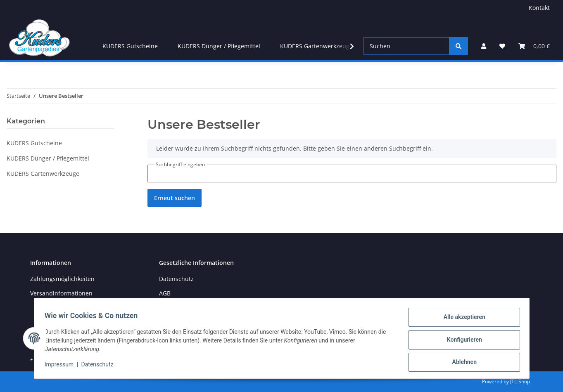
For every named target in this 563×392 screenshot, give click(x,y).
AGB (165, 293)
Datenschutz (100, 366)
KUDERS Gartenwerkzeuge (43, 174)
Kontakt (539, 8)
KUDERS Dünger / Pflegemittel (48, 158)
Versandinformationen (61, 293)
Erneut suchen (175, 198)
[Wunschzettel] (502, 46)
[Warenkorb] (534, 46)
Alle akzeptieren (462, 320)
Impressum (62, 366)
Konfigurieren (462, 341)
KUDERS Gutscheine (34, 143)
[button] (484, 46)
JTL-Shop (520, 381)
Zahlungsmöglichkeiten (62, 279)
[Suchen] (406, 46)
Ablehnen (462, 363)
